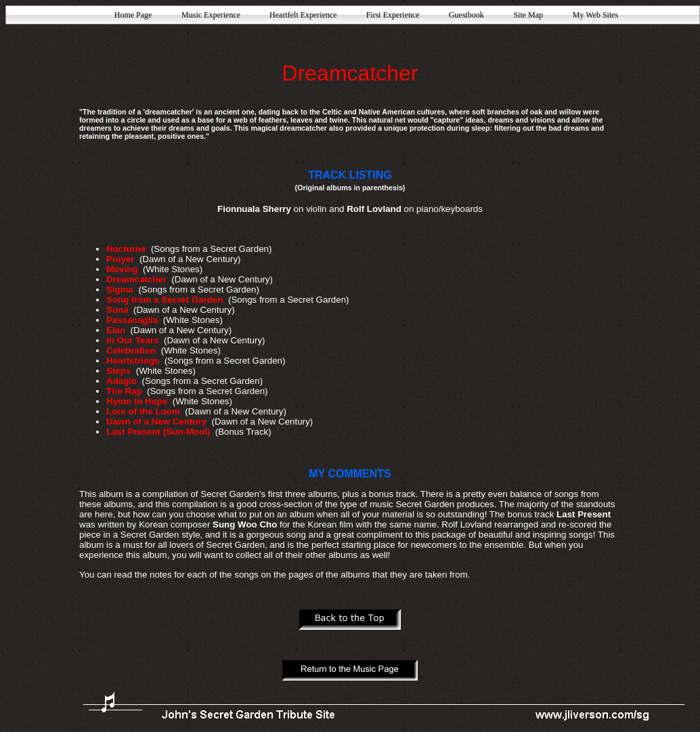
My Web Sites (595, 15)
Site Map (528, 15)
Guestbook (466, 15)
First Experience (393, 15)
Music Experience (211, 15)
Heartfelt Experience (303, 15)
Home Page (133, 15)
